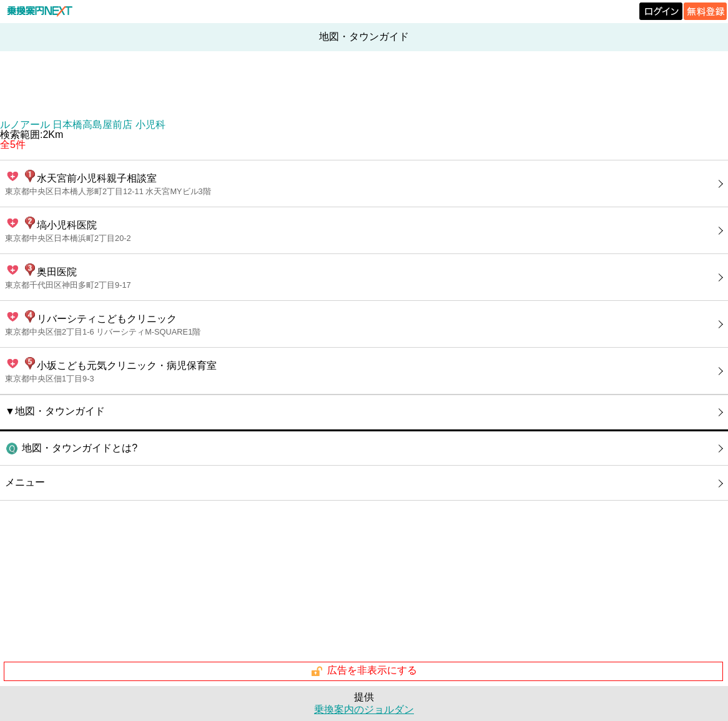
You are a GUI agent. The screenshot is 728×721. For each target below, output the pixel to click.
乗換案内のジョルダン (364, 709)
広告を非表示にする (364, 671)
